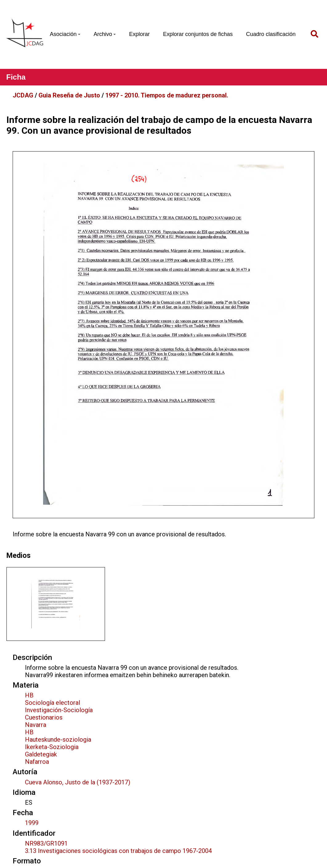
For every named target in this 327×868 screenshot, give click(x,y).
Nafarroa (37, 762)
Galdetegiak (41, 754)
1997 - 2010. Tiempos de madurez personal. (167, 95)
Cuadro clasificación (271, 34)
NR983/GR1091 (46, 843)
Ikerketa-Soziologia (52, 747)
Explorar (139, 34)
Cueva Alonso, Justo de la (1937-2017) (78, 782)
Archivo (105, 34)
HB (29, 695)
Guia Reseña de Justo (69, 95)
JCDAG (23, 95)
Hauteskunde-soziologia (58, 740)
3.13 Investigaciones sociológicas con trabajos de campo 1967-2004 (118, 851)
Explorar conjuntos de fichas (198, 34)
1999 (32, 823)
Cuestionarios (44, 717)
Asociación (65, 34)
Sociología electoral (52, 703)
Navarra (36, 725)
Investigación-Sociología (59, 710)
